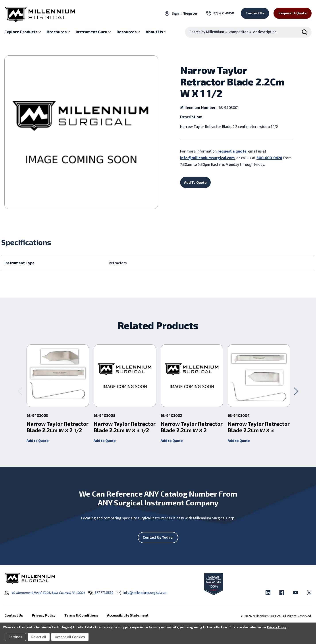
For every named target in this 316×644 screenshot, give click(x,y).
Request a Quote (293, 13)
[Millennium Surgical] (40, 14)
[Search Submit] (304, 32)
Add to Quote (38, 440)
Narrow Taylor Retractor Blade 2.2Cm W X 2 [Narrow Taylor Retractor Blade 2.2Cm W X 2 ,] (192, 427)
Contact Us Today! (158, 537)
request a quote (232, 151)
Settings (15, 637)
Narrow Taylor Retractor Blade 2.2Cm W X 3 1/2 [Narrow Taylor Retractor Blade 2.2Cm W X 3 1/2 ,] (125, 427)
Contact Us (255, 13)
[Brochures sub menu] (59, 32)
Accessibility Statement (128, 615)
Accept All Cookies (70, 637)
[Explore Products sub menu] (23, 32)
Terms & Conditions (81, 615)
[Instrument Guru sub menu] (94, 32)
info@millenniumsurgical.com (207, 158)
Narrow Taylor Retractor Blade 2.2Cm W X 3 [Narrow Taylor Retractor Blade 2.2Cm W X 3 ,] (259, 427)
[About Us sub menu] (156, 32)
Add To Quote (195, 182)
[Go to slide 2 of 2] (20, 392)
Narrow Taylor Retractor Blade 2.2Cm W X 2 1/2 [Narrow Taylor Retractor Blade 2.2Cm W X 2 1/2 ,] (58, 427)
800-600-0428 (269, 158)
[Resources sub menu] (129, 32)
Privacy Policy (277, 627)
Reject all (39, 637)
